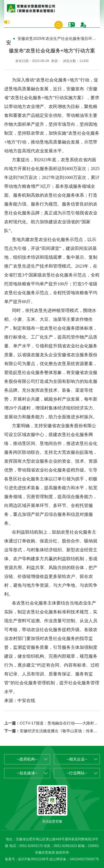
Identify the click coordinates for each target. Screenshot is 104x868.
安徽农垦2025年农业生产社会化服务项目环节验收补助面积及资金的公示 (59, 39)
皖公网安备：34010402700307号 (74, 859)
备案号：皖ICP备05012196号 (27, 859)
